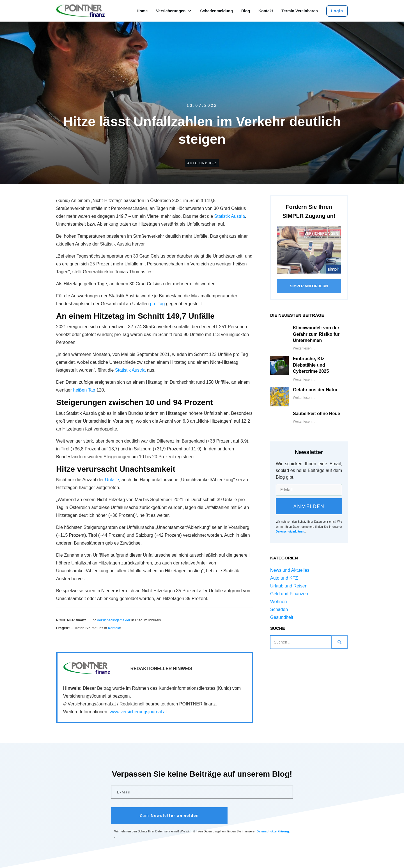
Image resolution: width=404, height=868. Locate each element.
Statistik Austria (230, 216)
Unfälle (112, 480)
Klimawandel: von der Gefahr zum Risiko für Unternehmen (316, 334)
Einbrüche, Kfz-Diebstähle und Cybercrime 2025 (311, 365)
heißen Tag (84, 390)
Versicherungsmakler (114, 620)
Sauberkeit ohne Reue (316, 414)
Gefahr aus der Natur (315, 390)
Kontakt (114, 628)
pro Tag (157, 304)
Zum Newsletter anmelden (169, 816)
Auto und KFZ (202, 163)
